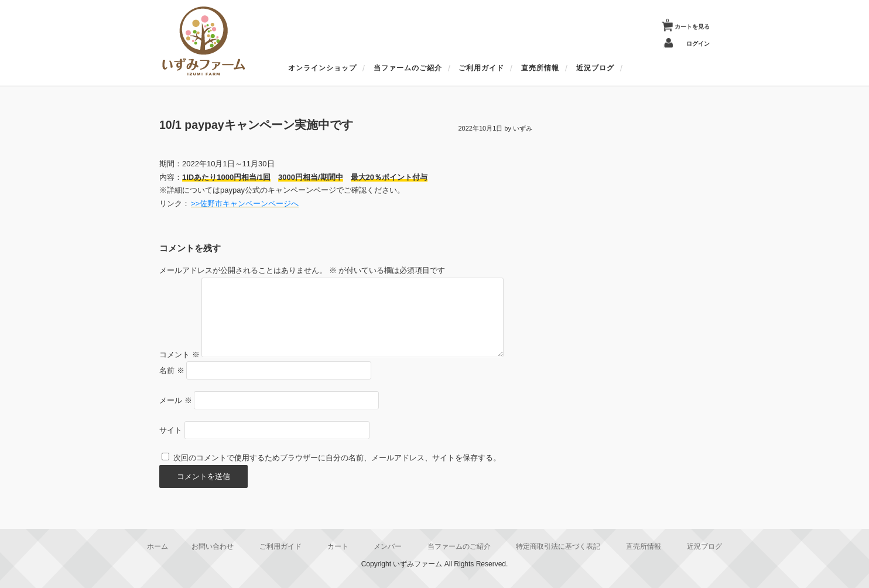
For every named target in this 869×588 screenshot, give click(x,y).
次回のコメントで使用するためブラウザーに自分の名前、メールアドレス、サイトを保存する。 (337, 458)
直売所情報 (540, 68)
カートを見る (688, 24)
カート (338, 546)
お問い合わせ (213, 546)
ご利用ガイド (481, 68)
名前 (172, 370)
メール (176, 400)
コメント (179, 355)
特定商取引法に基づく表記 (558, 546)
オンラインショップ (322, 68)
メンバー (388, 546)
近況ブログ (595, 68)
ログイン (698, 44)
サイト (171, 430)
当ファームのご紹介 (408, 68)
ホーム (158, 546)
